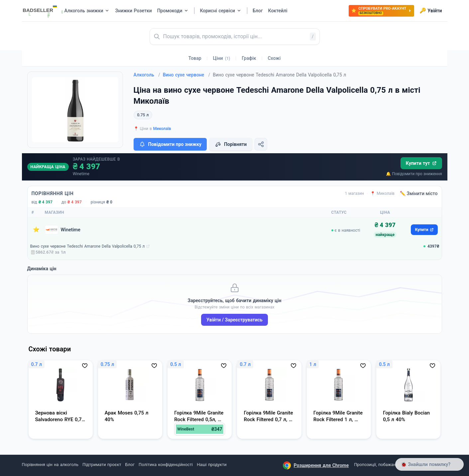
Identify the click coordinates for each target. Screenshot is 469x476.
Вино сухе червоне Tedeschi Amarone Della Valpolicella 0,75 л (88, 246)
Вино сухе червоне (187, 75)
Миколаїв (162, 129)
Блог (130, 465)
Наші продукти (212, 465)
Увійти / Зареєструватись (234, 320)
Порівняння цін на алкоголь (50, 465)
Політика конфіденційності (166, 465)
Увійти (431, 11)
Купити (424, 230)
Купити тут (421, 163)
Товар (195, 58)
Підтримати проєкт (102, 465)
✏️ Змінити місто (419, 193)
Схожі (274, 58)
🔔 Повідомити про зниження (414, 174)
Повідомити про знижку (170, 144)
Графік (249, 58)
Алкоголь (147, 75)
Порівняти (231, 144)
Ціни (222, 58)
